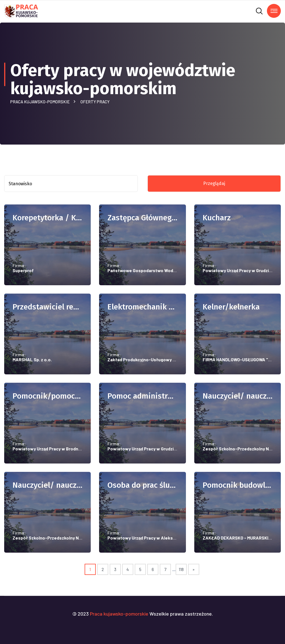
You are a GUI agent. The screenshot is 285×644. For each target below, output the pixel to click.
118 (181, 569)
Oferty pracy (95, 102)
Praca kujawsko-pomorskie (41, 102)
